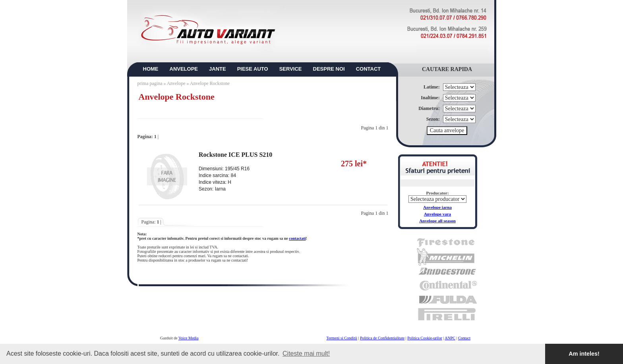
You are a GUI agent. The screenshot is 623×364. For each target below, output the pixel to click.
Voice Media (189, 338)
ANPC (450, 338)
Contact (464, 338)
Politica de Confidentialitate (382, 338)
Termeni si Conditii (342, 338)
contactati (297, 238)
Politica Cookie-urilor (425, 338)
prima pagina (150, 83)
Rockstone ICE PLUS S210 (235, 155)
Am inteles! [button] (584, 354)
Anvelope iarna (437, 207)
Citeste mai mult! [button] (306, 353)
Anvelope (177, 83)
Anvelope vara (437, 214)
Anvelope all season (437, 221)
